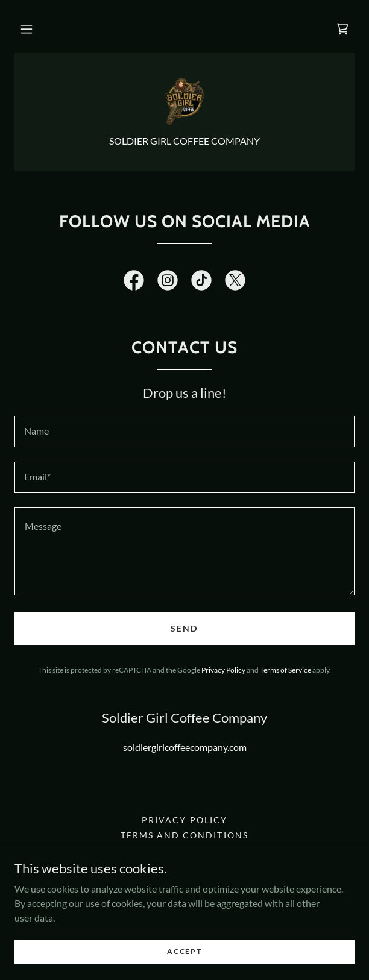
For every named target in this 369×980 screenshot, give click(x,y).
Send (184, 628)
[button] (27, 29)
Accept (184, 951)
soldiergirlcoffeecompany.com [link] (185, 747)
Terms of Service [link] (285, 670)
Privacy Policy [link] (223, 670)
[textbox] (184, 432)
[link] (342, 29)
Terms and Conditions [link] (184, 835)
